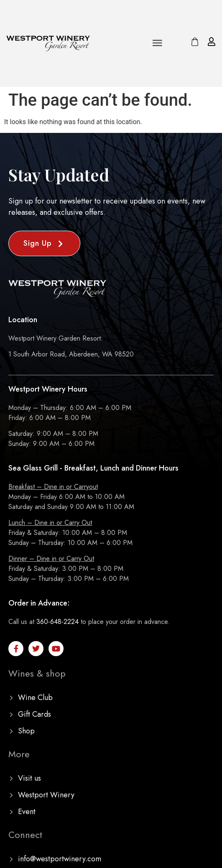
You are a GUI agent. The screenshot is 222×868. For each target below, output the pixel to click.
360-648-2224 (57, 622)
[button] (158, 43)
